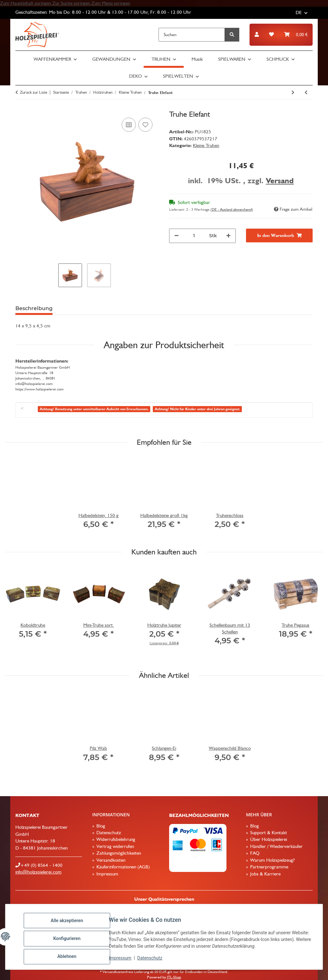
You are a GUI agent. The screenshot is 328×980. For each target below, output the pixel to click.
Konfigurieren (70, 941)
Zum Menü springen (111, 3)
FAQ (254, 853)
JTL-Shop (174, 977)
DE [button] (299, 12)
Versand (280, 180)
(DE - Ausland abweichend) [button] (232, 209)
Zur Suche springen (72, 3)
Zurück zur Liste (33, 92)
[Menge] (194, 236)
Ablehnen (70, 957)
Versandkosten (110, 860)
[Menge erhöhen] (228, 236)
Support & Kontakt (268, 833)
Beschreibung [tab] (34, 308)
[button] (257, 35)
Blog (100, 826)
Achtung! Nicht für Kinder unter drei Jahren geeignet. (197, 409)
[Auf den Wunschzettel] (145, 125)
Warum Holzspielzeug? (272, 860)
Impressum (124, 960)
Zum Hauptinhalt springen (26, 3)
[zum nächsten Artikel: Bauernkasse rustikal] (293, 93)
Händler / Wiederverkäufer (276, 846)
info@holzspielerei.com (38, 872)
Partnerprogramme (269, 867)
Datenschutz (153, 960)
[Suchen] (192, 35)
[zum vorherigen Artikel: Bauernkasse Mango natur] (306, 93)
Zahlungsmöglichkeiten (118, 853)
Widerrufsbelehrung (115, 839)
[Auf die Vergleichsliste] (129, 125)
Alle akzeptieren (70, 924)
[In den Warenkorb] (279, 235)
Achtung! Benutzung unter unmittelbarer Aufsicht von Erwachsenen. (94, 409)
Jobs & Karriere (265, 874)
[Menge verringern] (176, 236)
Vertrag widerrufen (115, 846)
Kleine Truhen (206, 145)
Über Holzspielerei (268, 839)
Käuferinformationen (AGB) (123, 867)
